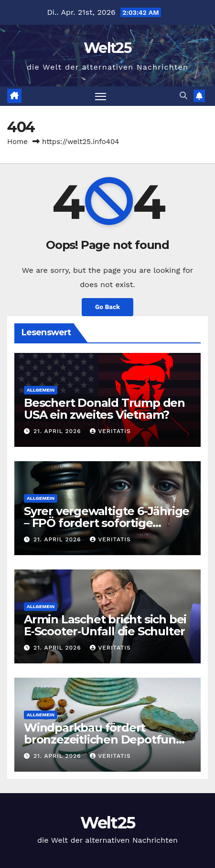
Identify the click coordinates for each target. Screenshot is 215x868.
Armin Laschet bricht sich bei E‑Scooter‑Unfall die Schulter (105, 625)
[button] (183, 96)
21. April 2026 (58, 431)
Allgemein (41, 390)
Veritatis (110, 431)
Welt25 (107, 48)
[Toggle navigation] (101, 96)
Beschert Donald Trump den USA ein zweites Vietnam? (104, 409)
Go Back (107, 307)
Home (17, 142)
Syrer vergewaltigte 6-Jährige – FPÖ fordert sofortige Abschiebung (107, 523)
